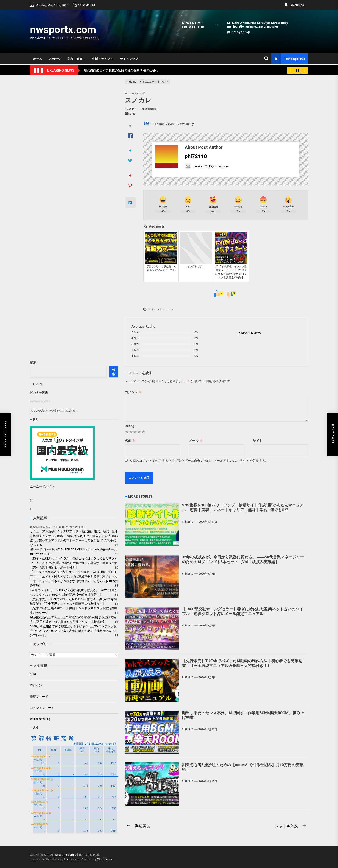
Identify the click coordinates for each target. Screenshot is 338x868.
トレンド (157, 309)
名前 (130, 441)
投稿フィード (39, 697)
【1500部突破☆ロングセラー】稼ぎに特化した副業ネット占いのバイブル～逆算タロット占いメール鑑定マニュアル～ (243, 611)
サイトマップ (129, 59)
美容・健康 (76, 59)
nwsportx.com (63, 30)
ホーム (38, 59)
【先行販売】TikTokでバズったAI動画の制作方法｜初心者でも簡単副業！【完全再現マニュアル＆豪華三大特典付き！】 (242, 663)
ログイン (36, 685)
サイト (257, 441)
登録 (33, 674)
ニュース (168, 309)
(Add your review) (249, 333)
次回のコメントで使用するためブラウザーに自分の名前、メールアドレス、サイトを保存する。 (199, 461)
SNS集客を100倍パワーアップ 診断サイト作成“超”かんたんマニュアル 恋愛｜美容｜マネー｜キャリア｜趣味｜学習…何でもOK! (243, 507)
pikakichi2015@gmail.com (207, 166)
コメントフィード (42, 708)
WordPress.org (40, 719)
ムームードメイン (42, 486)
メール (196, 441)
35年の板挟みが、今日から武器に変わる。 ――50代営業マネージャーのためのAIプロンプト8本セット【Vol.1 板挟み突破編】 (243, 559)
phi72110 (131, 109)
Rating (130, 426)
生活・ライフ (103, 59)
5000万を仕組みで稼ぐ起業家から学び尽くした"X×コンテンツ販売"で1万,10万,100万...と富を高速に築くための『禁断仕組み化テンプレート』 (74, 631)
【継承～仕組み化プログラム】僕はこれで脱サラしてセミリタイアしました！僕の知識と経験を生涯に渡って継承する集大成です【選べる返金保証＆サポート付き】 (74, 563)
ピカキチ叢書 (39, 393)
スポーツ (55, 59)
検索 (33, 362)
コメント (133, 392)
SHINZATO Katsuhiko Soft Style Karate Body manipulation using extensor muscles (258, 25)
